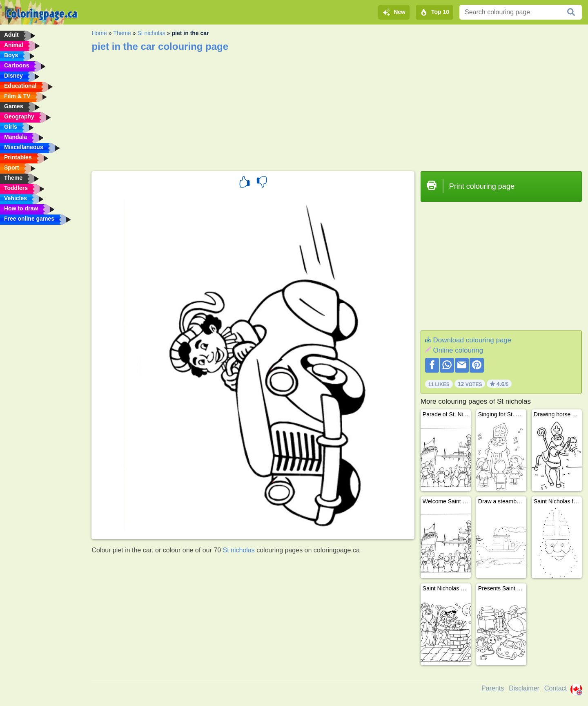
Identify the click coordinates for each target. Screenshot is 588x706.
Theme (122, 33)
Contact (556, 688)
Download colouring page (472, 340)
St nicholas (151, 33)
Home (99, 33)
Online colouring (458, 350)
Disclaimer (524, 688)
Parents (493, 688)
